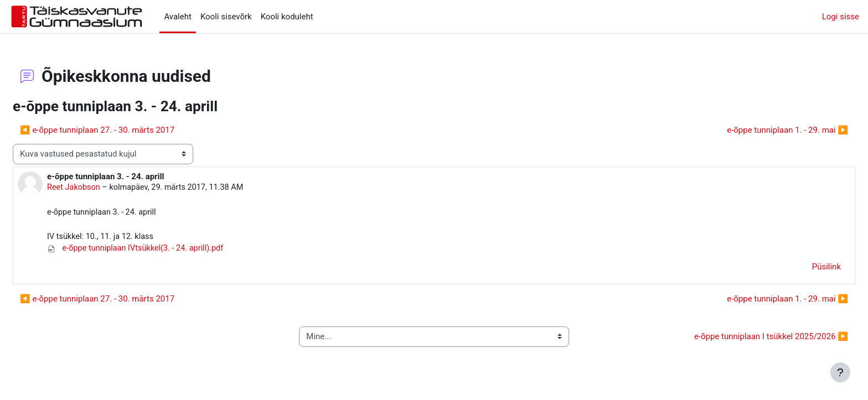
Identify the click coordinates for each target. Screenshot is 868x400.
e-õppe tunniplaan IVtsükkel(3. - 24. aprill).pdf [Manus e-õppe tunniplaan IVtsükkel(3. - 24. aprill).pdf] (165, 251)
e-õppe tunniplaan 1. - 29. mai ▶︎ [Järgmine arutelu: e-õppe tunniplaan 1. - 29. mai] (761, 130)
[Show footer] (840, 372)
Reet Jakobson (101, 188)
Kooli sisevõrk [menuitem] (226, 17)
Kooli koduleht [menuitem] (287, 17)
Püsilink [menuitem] (800, 269)
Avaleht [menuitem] (178, 17)
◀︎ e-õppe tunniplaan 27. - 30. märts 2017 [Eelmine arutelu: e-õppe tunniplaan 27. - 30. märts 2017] (124, 130)
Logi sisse (841, 17)
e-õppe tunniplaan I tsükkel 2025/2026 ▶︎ (745, 339)
